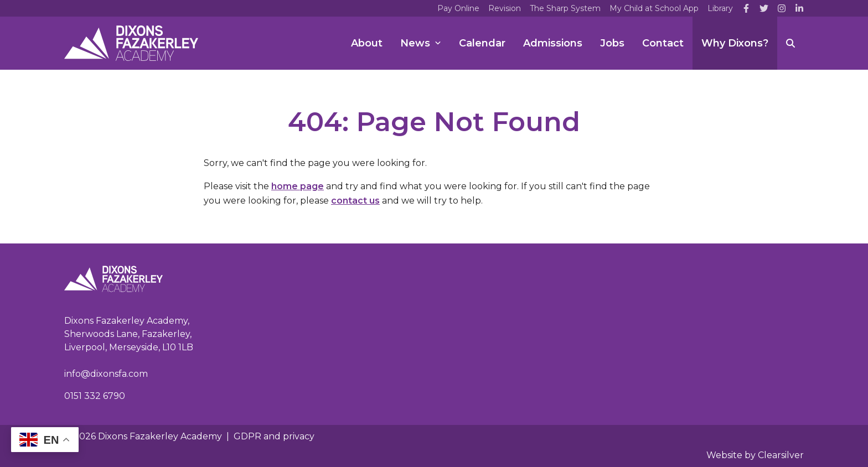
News (421, 43)
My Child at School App (654, 8)
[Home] (131, 43)
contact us (355, 201)
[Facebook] (746, 8)
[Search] (790, 43)
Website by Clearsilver (755, 455)
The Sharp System (565, 8)
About (367, 43)
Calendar (482, 43)
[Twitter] (764, 8)
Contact (663, 43)
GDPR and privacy (274, 436)
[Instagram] (782, 8)
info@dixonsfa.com (106, 374)
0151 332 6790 (95, 396)
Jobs (612, 43)
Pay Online (458, 8)
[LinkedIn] (799, 8)
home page (298, 186)
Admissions (553, 43)
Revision (505, 8)
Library (720, 8)
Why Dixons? (735, 43)
